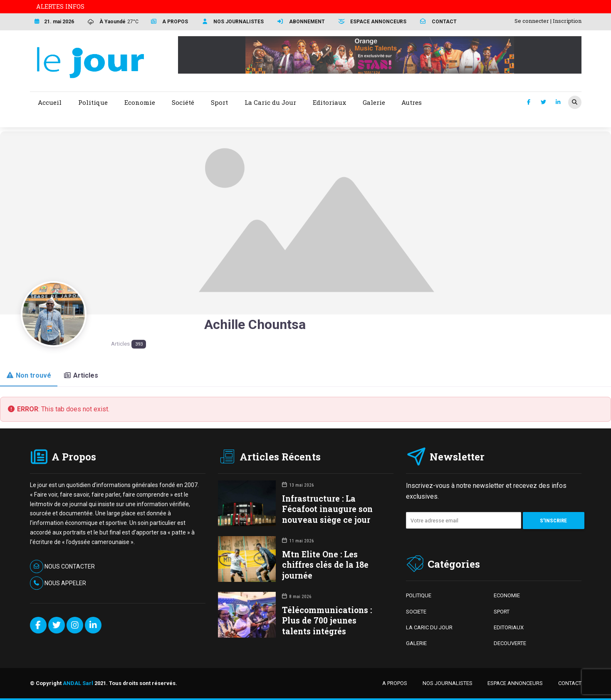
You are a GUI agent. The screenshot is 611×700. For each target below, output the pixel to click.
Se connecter (532, 21)
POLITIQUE (419, 595)
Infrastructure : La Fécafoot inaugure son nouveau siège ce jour (327, 509)
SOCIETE (416, 612)
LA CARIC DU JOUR (429, 627)
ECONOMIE (507, 595)
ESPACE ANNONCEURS (515, 683)
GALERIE (416, 643)
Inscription (567, 21)
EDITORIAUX (509, 627)
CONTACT (570, 683)
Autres (412, 102)
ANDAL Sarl (78, 683)
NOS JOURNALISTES (448, 683)
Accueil (50, 102)
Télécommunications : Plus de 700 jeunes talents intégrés (327, 620)
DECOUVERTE (510, 643)
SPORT (502, 612)
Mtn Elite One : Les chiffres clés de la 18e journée (325, 565)
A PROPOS (395, 683)
